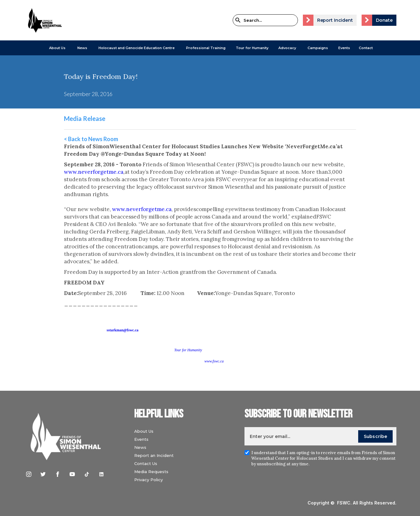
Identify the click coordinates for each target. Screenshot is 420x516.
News (140, 447)
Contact (366, 48)
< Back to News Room (91, 139)
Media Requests (151, 472)
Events (344, 48)
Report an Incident (154, 455)
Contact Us (146, 463)
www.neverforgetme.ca (94, 172)
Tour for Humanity (252, 48)
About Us (57, 48)
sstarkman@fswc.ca (122, 330)
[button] (57, 48)
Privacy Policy (148, 480)
